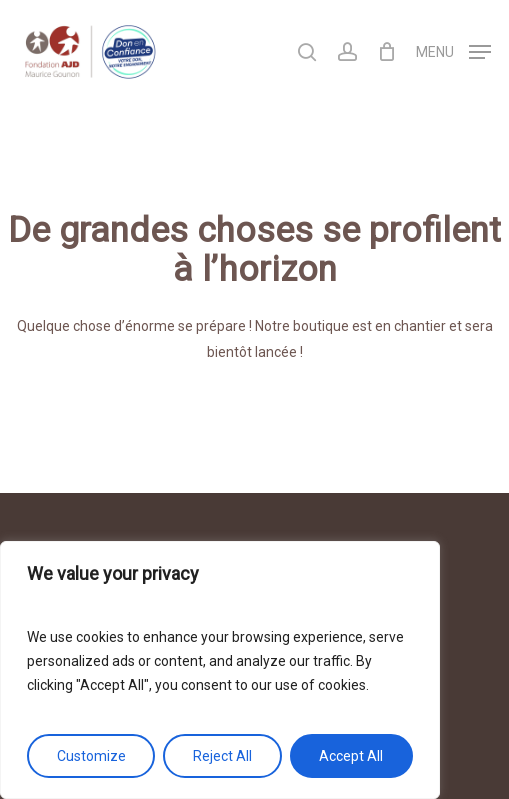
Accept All (351, 756)
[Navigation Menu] (453, 50)
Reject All (222, 756)
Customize (91, 756)
